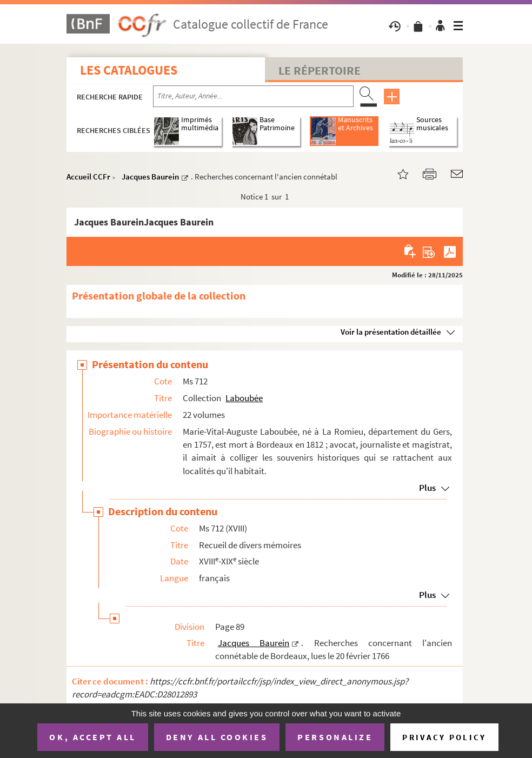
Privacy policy (444, 737)
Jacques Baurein (150, 177)
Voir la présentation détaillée (391, 332)
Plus (427, 488)
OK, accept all (92, 737)
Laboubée (244, 398)
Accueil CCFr (88, 177)
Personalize (335, 737)
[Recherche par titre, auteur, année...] (253, 96)
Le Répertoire (320, 70)
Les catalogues (129, 70)
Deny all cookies (217, 737)
